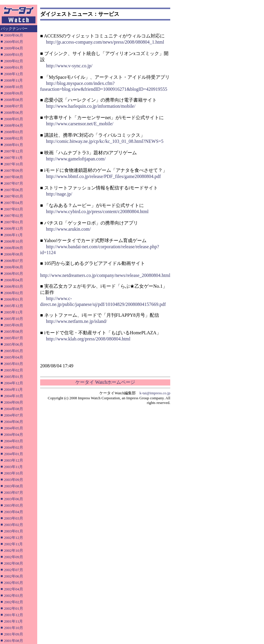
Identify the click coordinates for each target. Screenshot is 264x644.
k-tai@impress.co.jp (155, 393)
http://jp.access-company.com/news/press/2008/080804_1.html (105, 42)
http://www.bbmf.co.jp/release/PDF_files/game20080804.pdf (103, 176)
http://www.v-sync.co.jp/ (69, 66)
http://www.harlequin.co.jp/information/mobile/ (91, 106)
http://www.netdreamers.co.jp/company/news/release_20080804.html (105, 275)
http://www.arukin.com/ (68, 229)
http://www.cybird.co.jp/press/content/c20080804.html (97, 211)
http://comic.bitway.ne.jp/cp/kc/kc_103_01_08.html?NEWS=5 (105, 141)
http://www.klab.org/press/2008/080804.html (88, 339)
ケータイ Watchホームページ (105, 382)
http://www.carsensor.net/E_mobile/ (80, 124)
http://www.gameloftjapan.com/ (76, 159)
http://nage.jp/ (59, 194)
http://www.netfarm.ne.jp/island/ (76, 321)
